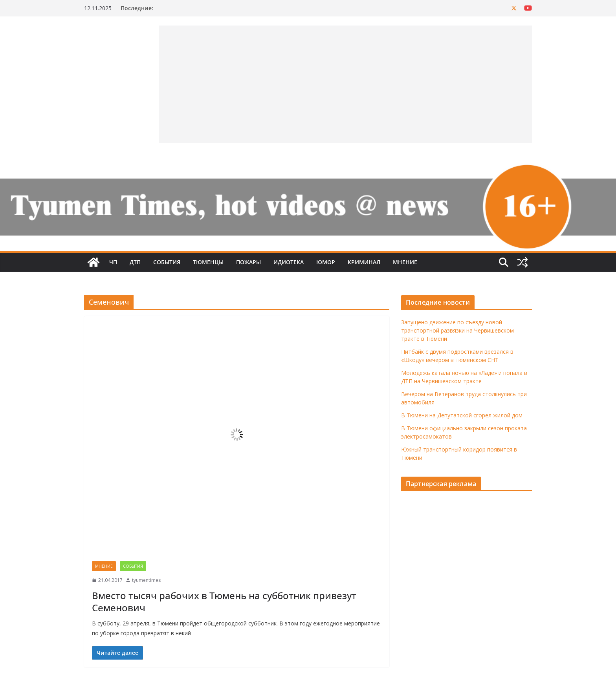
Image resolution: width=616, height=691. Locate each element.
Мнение (405, 262)
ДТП (135, 262)
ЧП (113, 262)
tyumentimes (146, 580)
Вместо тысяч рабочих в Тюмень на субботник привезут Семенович (224, 601)
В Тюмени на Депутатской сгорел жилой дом (462, 415)
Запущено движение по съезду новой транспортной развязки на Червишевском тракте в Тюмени (457, 330)
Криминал (364, 262)
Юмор (326, 262)
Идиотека (289, 262)
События (167, 262)
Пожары (248, 262)
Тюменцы (208, 262)
